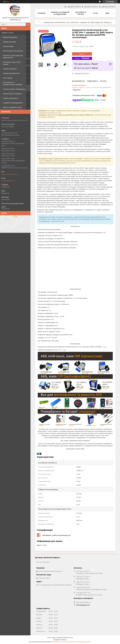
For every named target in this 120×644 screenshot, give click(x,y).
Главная (41, 13)
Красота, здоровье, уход (12, 107)
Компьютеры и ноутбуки (12, 94)
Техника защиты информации (14, 89)
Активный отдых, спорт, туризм (12, 63)
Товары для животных (11, 73)
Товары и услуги (7, 33)
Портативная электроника (13, 51)
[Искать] (28, 24)
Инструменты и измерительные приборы (13, 83)
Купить (82, 54)
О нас (96, 13)
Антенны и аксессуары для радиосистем (13, 56)
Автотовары (8, 78)
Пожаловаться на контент (61, 642)
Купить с (82, 58)
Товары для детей (10, 69)
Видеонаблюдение (10, 37)
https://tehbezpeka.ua (9, 174)
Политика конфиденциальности (81, 642)
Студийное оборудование (13, 103)
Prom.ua (70, 638)
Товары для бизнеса (11, 98)
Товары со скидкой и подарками (60, 13)
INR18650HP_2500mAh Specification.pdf (56, 535)
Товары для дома (9, 42)
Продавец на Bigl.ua (60, 640)
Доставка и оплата (81, 13)
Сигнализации (8, 46)
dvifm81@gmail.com (8, 181)
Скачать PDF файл (43, 562)
